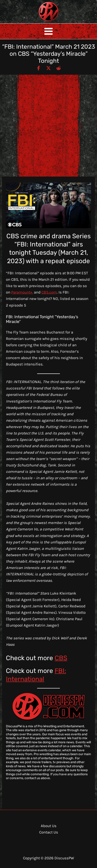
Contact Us (49, 832)
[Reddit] (59, 68)
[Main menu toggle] (48, 31)
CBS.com (49, 292)
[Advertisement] (48, 126)
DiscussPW (40, 22)
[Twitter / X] (48, 68)
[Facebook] (38, 68)
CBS (61, 658)
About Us (49, 826)
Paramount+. (22, 292)
